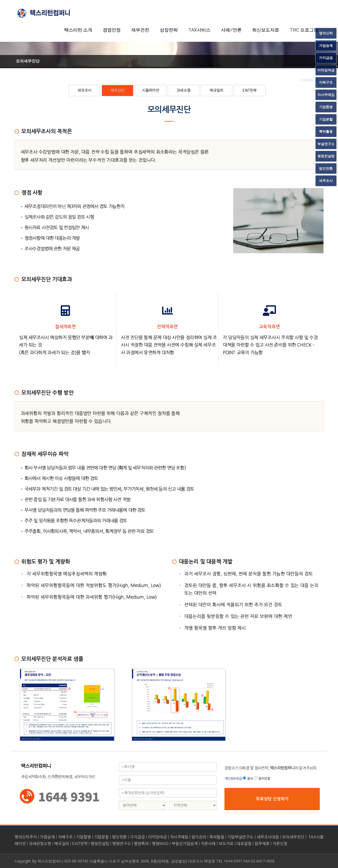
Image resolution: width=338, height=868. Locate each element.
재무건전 (140, 30)
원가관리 (199, 837)
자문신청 (280, 844)
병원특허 (141, 844)
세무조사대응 (268, 837)
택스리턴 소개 (78, 30)
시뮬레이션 (151, 90)
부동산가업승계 (185, 844)
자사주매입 (179, 837)
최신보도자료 (266, 30)
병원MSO (160, 844)
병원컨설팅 (100, 844)
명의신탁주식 (26, 837)
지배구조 (65, 837)
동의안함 (264, 779)
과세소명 (184, 90)
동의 (250, 779)
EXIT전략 (250, 90)
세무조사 (84, 90)
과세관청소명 (40, 844)
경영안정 (112, 30)
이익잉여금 (157, 837)
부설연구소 (326, 144)
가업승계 (47, 837)
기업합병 (83, 837)
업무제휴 (262, 844)
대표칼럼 (244, 844)
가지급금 (137, 837)
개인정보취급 (234, 779)
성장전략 (169, 30)
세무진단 (118, 90)
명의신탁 (326, 33)
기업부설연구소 (240, 837)
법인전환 (119, 837)
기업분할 (101, 837)
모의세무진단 (293, 837)
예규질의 (217, 90)
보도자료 (226, 844)
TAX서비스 (199, 30)
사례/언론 (231, 30)
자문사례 (208, 844)
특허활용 (217, 837)
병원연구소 (121, 844)
